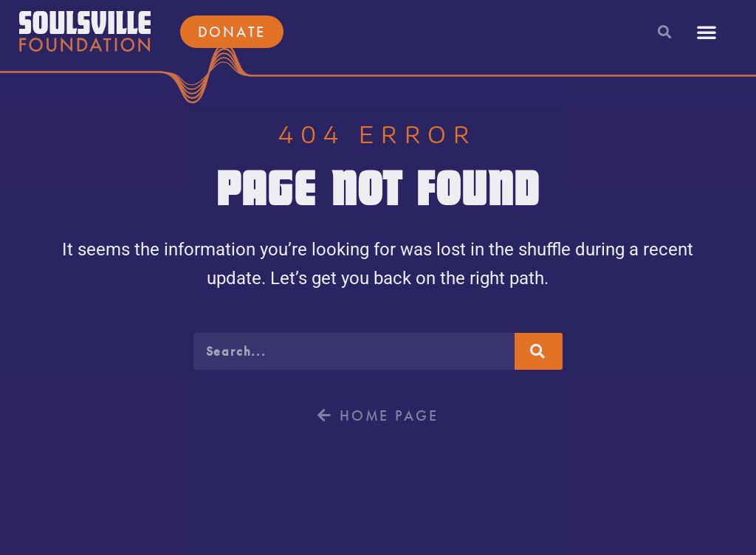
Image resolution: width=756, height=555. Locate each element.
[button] (664, 31)
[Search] (539, 351)
